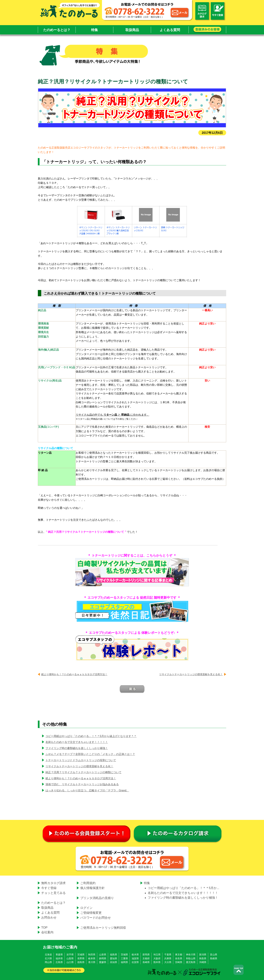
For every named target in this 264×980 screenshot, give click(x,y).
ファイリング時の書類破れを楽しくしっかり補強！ (77, 748)
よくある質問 (170, 30)
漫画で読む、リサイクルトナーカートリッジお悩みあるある (82, 784)
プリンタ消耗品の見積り (97, 898)
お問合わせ (49, 918)
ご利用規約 (88, 883)
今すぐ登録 (49, 888)
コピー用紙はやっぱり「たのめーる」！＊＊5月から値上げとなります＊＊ (91, 736)
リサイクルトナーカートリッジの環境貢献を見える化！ (191, 674)
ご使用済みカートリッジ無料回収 (103, 928)
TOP (44, 928)
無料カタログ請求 (53, 883)
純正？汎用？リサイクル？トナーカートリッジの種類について (83, 772)
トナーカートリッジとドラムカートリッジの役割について (81, 760)
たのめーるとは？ (57, 30)
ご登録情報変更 (91, 913)
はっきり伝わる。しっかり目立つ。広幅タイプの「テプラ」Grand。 (87, 790)
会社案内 (47, 932)
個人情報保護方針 (92, 888)
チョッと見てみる (53, 893)
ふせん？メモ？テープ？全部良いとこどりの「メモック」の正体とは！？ (90, 754)
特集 (95, 30)
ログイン (86, 908)
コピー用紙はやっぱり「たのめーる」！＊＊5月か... (183, 888)
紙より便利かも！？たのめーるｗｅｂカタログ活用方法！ (74, 674)
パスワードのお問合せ (96, 918)
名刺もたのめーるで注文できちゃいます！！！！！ (77, 742)
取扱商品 (132, 30)
